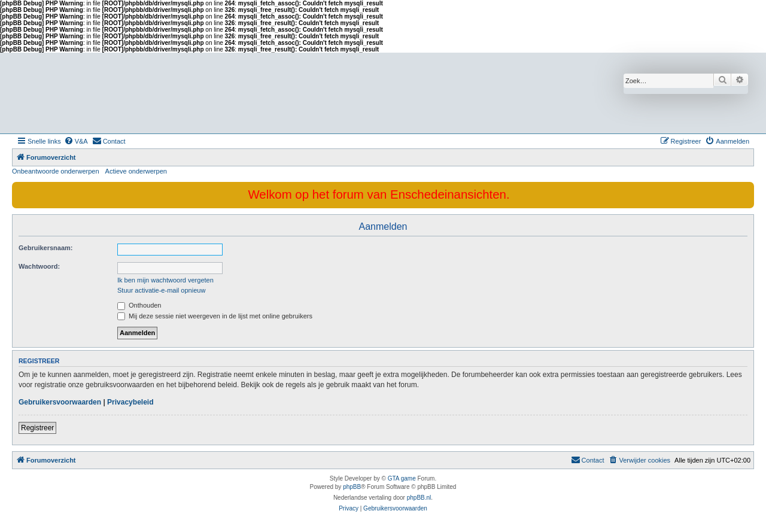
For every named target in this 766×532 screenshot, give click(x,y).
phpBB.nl (419, 498)
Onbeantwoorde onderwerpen (56, 171)
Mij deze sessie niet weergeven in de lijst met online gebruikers (215, 316)
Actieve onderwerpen (136, 171)
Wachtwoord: (39, 266)
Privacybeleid (130, 402)
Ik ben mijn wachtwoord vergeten (165, 280)
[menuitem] (76, 141)
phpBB (352, 487)
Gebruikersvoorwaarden (60, 402)
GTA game (402, 478)
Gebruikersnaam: (45, 248)
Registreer (37, 428)
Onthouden (139, 305)
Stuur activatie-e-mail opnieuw (161, 290)
